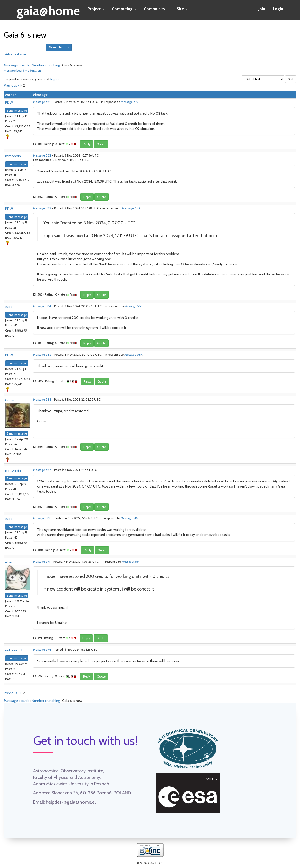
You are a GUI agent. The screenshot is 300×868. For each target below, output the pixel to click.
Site (182, 9)
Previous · (12, 85)
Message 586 (42, 400)
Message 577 (130, 102)
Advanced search (17, 54)
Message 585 (42, 355)
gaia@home (48, 9)
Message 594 (42, 650)
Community (156, 9)
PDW (9, 102)
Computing (124, 9)
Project (96, 9)
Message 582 (42, 155)
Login (278, 9)
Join (262, 9)
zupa (9, 307)
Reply (87, 144)
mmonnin (13, 156)
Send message (17, 110)
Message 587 (42, 470)
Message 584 (42, 306)
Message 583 (42, 208)
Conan (10, 400)
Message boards (17, 65)
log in (54, 79)
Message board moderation (22, 71)
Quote (101, 144)
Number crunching (46, 65)
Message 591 (42, 562)
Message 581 (42, 102)
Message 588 (42, 518)
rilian (9, 562)
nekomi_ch (14, 650)
